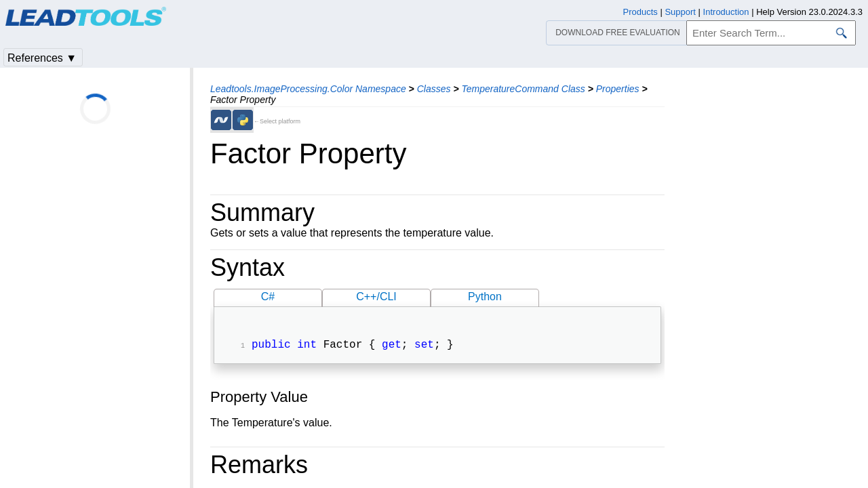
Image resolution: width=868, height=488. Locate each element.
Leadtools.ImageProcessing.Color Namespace (308, 89)
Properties (618, 89)
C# (268, 297)
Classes (434, 89)
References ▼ (42, 58)
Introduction (726, 12)
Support (680, 12)
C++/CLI (376, 297)
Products (640, 12)
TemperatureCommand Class (523, 89)
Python (485, 297)
